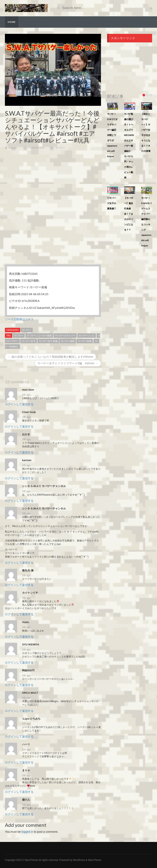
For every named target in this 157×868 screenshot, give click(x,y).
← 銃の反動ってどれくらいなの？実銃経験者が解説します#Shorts (50, 357)
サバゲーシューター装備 (39, 336)
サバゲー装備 (85, 341)
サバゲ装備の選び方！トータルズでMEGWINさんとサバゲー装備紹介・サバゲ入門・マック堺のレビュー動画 (129, 146)
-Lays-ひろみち (31, 719)
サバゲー (60, 148)
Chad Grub (29, 412)
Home (12, 22)
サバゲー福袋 (68, 341)
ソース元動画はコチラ (19, 319)
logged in (27, 832)
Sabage (13, 148)
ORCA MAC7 (30, 693)
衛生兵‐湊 (28, 570)
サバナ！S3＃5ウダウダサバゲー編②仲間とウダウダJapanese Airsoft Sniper (112, 135)
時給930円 (28, 670)
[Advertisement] (53, 182)
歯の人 (26, 800)
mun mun (28, 390)
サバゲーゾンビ (87, 336)
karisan (27, 460)
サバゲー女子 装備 (48, 341)
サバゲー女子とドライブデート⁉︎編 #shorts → (68, 363)
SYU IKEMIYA (31, 644)
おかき (26, 434)
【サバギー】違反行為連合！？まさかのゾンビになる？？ (129, 214)
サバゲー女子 (29, 341)
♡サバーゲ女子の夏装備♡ (112, 203)
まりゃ (26, 770)
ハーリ (26, 744)
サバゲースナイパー (65, 336)
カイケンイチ (30, 593)
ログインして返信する (19, 404)
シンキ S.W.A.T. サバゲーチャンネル (44, 486)
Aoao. (26, 622)
